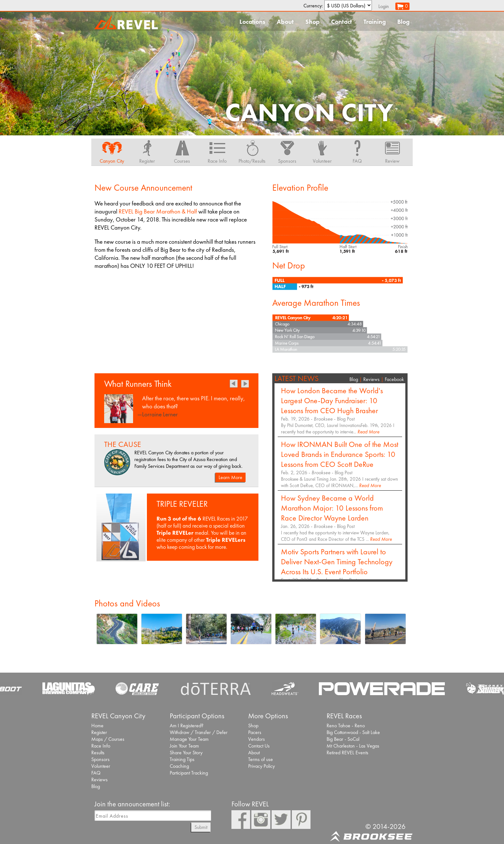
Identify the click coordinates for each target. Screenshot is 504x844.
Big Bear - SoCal (343, 739)
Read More (368, 432)
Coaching (179, 766)
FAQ (96, 773)
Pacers (255, 732)
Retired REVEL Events (347, 753)
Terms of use (261, 759)
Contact (342, 22)
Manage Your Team (189, 739)
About (285, 22)
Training (375, 22)
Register (99, 732)
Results (98, 753)
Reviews (371, 379)
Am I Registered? (187, 726)
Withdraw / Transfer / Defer (199, 732)
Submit (201, 827)
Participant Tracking (189, 773)
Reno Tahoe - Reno (346, 726)
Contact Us (259, 746)
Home (97, 726)
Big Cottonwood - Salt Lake (353, 732)
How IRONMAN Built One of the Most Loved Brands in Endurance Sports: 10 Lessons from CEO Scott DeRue (340, 454)
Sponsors (100, 759)
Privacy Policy (261, 766)
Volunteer (101, 766)
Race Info (101, 746)
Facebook (394, 379)
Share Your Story (186, 753)
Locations (252, 22)
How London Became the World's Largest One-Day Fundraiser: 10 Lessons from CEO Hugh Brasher (332, 400)
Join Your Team (184, 746)
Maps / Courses (108, 739)
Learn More (230, 477)
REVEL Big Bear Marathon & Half (158, 211)
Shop (312, 22)
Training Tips (182, 759)
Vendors (256, 739)
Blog (403, 22)
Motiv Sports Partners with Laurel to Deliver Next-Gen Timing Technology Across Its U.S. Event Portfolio (337, 562)
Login (384, 6)
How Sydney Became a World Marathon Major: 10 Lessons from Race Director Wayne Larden (332, 508)
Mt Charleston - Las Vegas (353, 746)
